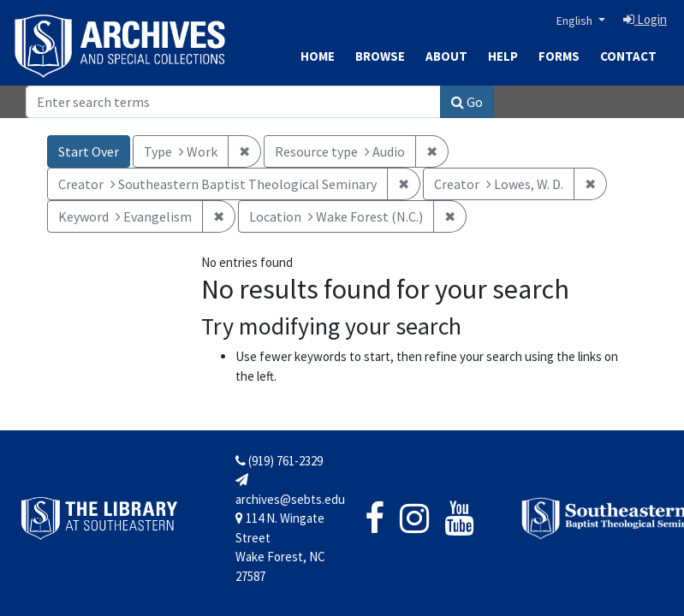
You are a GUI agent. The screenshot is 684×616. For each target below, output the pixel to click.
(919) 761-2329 (279, 461)
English (576, 21)
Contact (628, 56)
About (446, 56)
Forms (559, 56)
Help (503, 56)
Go (467, 102)
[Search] (233, 102)
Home (318, 56)
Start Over (89, 151)
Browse (380, 56)
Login (645, 19)
